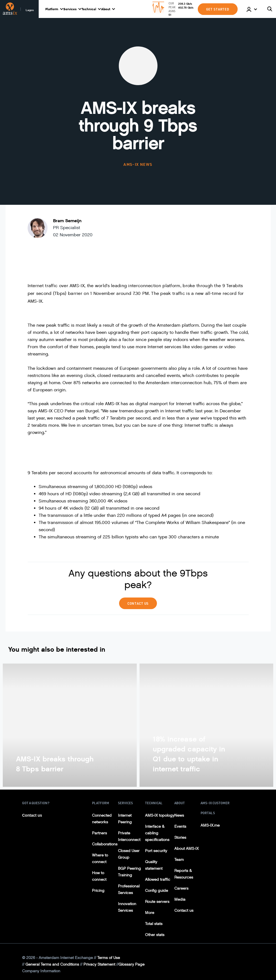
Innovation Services (127, 907)
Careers (181, 888)
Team (179, 860)
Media (180, 899)
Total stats (154, 924)
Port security (156, 851)
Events (180, 826)
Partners (99, 833)
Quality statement (154, 865)
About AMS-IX (186, 849)
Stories (180, 838)
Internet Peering (125, 819)
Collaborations (105, 844)
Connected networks (102, 819)
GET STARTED (218, 9)
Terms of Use (109, 958)
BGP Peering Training (129, 872)
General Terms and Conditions (52, 964)
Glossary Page (132, 964)
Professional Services (129, 889)
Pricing (98, 891)
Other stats (155, 935)
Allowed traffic (158, 880)
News (179, 815)
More (150, 913)
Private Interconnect (129, 836)
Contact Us (138, 603)
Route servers (157, 902)
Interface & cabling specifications (157, 833)
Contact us (32, 815)
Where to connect (100, 859)
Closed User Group (129, 854)
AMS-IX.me (210, 825)
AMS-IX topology (160, 815)
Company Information (41, 971)
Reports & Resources (184, 874)
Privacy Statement (99, 964)
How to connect (99, 876)
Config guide (157, 891)
